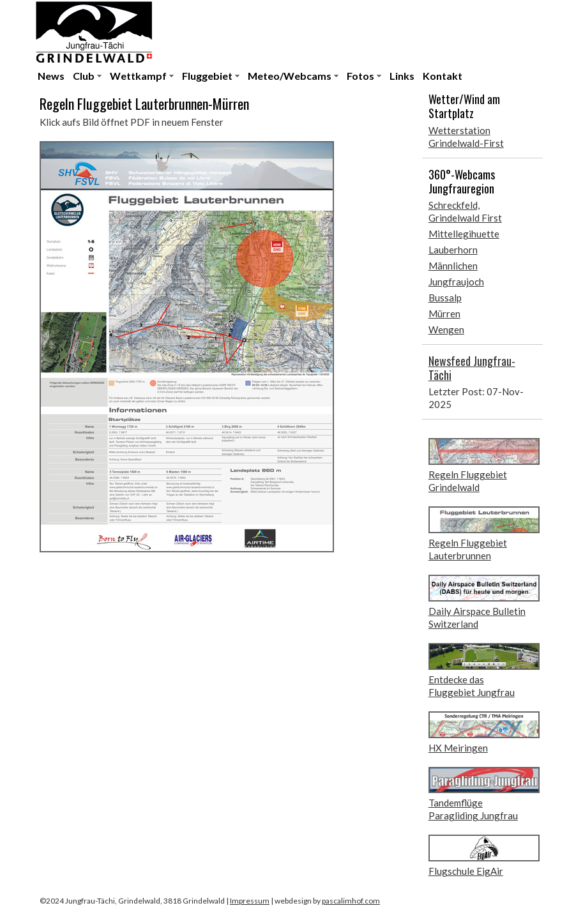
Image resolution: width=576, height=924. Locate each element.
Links (402, 76)
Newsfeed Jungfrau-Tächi (472, 368)
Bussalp (445, 298)
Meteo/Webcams (290, 76)
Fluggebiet (207, 76)
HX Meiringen (458, 748)
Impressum (250, 901)
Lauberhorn (453, 250)
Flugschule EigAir (466, 871)
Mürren (444, 314)
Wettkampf (138, 76)
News (51, 76)
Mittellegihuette (464, 234)
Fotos (360, 76)
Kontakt (443, 76)
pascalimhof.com (351, 901)
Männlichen (453, 266)
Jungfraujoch (456, 282)
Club (84, 76)
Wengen (446, 329)
